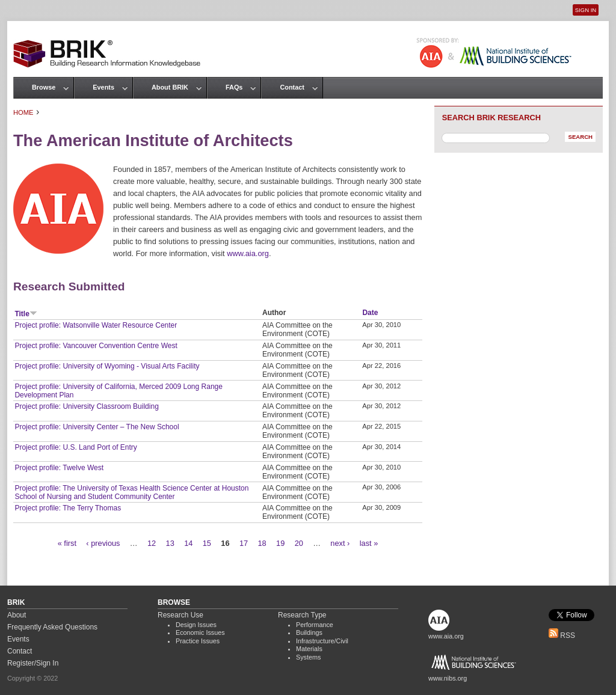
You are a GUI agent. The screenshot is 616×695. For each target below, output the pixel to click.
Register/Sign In (33, 663)
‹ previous (103, 543)
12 (152, 543)
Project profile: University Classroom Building (86, 406)
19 (280, 543)
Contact (292, 87)
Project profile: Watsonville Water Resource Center (96, 325)
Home (23, 112)
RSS (562, 635)
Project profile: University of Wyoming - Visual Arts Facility (107, 366)
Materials (309, 649)
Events (103, 87)
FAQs (234, 87)
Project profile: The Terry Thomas (68, 508)
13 (170, 543)
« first (67, 543)
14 (188, 543)
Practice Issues (198, 641)
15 (207, 543)
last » (369, 543)
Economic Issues (200, 632)
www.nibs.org (448, 678)
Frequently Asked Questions (52, 627)
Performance (315, 625)
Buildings (309, 632)
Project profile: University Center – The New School (97, 427)
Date (370, 313)
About (17, 615)
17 (244, 543)
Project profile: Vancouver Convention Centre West (96, 346)
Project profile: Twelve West (59, 468)
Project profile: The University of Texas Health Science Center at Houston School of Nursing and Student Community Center (131, 492)
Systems (308, 657)
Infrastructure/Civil (322, 641)
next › (340, 543)
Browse (44, 87)
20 (299, 543)
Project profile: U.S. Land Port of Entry (75, 447)
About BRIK (170, 87)
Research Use (180, 615)
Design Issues (196, 625)
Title (26, 314)
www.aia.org (248, 253)
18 (262, 543)
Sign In (586, 10)
